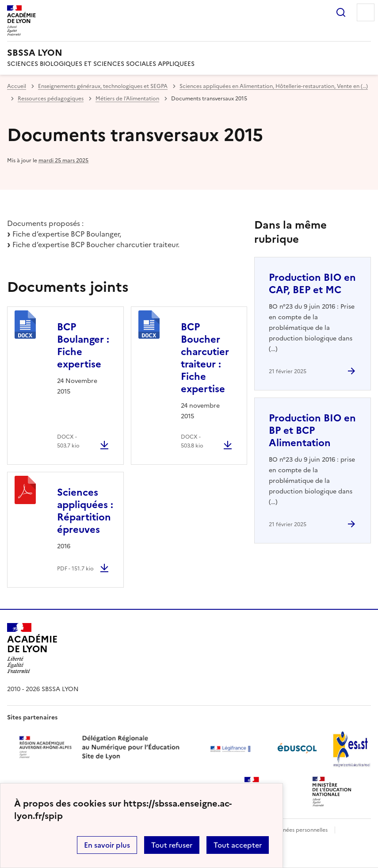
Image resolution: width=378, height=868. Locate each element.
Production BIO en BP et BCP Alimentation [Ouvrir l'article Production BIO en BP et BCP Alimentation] (312, 430)
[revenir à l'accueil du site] (189, 53)
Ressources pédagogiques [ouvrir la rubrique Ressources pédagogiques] (51, 99)
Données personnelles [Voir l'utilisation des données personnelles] (300, 830)
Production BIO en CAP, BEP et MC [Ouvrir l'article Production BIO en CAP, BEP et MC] (312, 284)
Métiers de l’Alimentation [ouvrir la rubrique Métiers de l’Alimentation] (127, 99)
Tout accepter (238, 845)
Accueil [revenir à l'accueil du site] (17, 86)
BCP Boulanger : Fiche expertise (83, 346)
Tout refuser (172, 845)
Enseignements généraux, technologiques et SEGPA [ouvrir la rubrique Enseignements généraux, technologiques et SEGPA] (103, 86)
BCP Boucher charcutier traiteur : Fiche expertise (205, 358)
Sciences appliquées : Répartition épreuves (85, 511)
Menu (366, 12)
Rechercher (341, 12)
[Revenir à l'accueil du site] (32, 648)
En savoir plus (107, 845)
